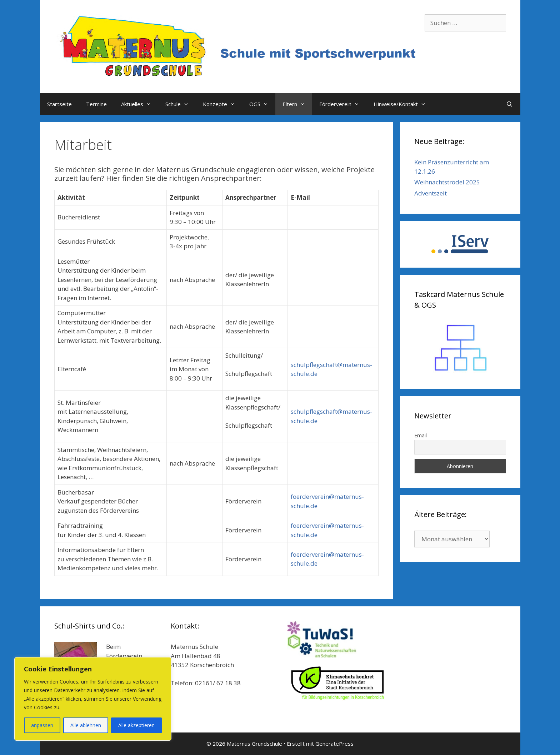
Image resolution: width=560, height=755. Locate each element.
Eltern (297, 104)
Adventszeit (431, 193)
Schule (181, 104)
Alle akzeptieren (136, 725)
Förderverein (343, 104)
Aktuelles (140, 104)
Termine (96, 104)
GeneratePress (334, 744)
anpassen (42, 725)
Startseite (59, 104)
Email (421, 435)
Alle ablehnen (86, 725)
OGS (262, 104)
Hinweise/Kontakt (403, 104)
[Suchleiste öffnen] (509, 104)
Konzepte (222, 104)
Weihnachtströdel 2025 (447, 182)
